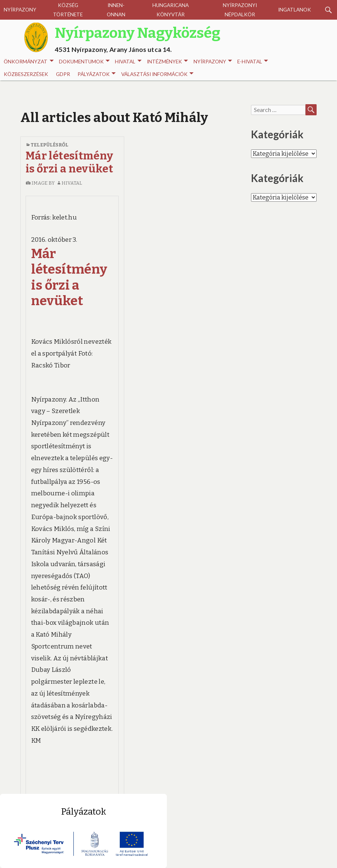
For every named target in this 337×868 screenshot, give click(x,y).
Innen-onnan (116, 10)
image (37, 183)
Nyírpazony (20, 10)
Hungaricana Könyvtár (171, 10)
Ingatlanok (295, 10)
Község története (68, 10)
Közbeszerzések (26, 74)
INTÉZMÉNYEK (167, 62)
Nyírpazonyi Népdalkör (240, 10)
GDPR (63, 74)
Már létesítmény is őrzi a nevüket (69, 162)
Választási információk (157, 74)
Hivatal (128, 62)
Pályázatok (97, 74)
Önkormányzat (29, 62)
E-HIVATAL (253, 62)
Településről (49, 145)
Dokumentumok (84, 62)
